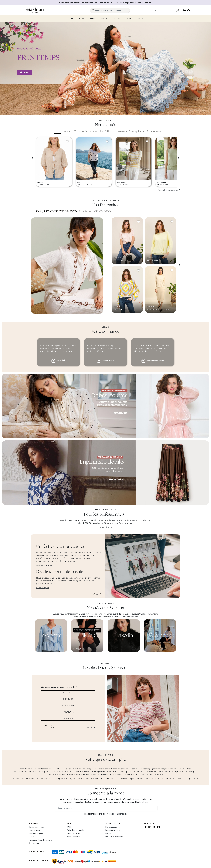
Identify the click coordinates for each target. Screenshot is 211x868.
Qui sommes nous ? (37, 827)
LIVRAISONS (68, 705)
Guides (140, 19)
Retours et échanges (114, 837)
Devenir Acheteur (113, 827)
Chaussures (120, 131)
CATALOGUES (68, 693)
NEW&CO (41, 182)
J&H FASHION (121, 182)
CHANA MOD (103, 212)
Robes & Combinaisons (77, 131)
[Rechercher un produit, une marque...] (113, 10)
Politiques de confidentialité (41, 840)
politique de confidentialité (116, 814)
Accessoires (154, 131)
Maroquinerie (137, 131)
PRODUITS (68, 699)
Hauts (57, 131)
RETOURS (68, 718)
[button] (95, 594)
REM (79, 182)
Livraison (109, 833)
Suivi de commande (76, 830)
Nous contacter (74, 833)
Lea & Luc (86, 212)
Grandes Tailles (102, 131)
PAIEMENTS (68, 712)
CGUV (31, 837)
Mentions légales (36, 833)
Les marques (34, 830)
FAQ (69, 827)
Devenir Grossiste (113, 830)
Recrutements (35, 843)
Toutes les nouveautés (169, 190)
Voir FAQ (91, 727)
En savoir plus (106, 527)
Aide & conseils (74, 837)
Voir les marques (44, 565)
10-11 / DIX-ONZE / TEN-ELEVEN (57, 212)
